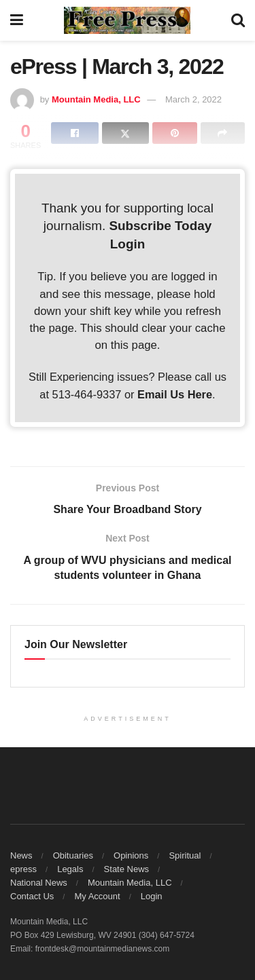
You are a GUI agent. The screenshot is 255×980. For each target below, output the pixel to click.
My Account (97, 896)
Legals (70, 869)
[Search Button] (238, 20)
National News (39, 883)
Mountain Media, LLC (96, 99)
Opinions (131, 855)
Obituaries (73, 855)
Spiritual (185, 855)
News (21, 855)
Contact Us (32, 896)
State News (126, 869)
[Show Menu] (17, 20)
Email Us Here (175, 394)
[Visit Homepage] (127, 20)
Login (128, 244)
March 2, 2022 (193, 99)
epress (23, 869)
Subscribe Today (160, 226)
